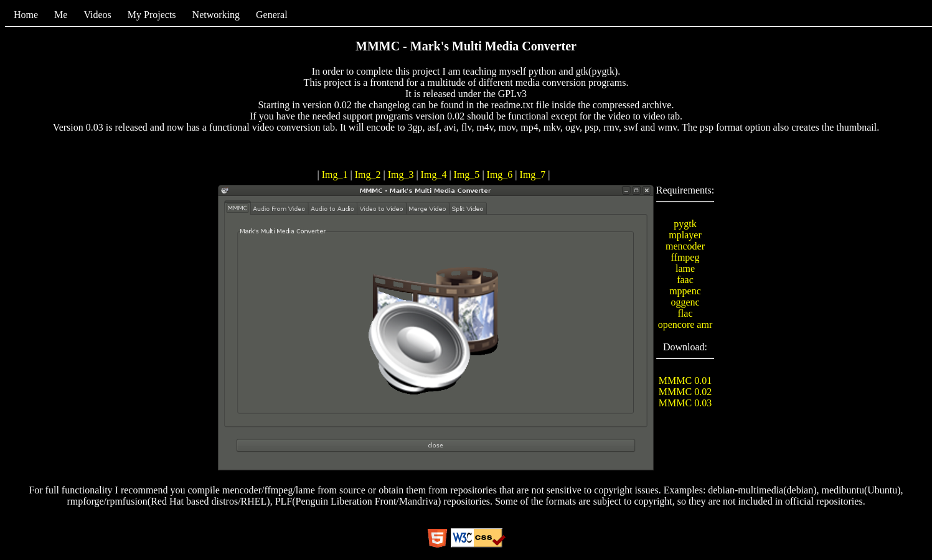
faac (685, 280)
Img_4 (435, 175)
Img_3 (402, 175)
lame (685, 268)
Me (61, 15)
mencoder (685, 246)
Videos (97, 15)
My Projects (152, 15)
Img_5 (468, 175)
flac (685, 313)
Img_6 (501, 175)
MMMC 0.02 (685, 392)
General (272, 15)
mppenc (685, 291)
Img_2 (369, 175)
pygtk (685, 224)
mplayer (685, 235)
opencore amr (685, 324)
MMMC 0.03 (685, 403)
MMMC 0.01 (685, 380)
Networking (216, 15)
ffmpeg (685, 257)
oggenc (685, 302)
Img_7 (534, 175)
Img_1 (336, 175)
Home (26, 15)
